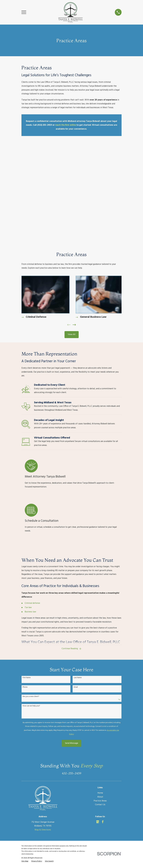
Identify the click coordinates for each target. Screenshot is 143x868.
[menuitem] (25, 766)
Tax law (28, 512)
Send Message (72, 648)
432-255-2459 (71, 678)
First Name (27, 583)
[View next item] (74, 225)
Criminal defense (32, 508)
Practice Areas (100, 705)
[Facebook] (103, 726)
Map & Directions (43, 734)
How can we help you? (31, 611)
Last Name (78, 583)
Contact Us (100, 709)
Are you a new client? (31, 601)
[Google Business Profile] (98, 726)
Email (76, 592)
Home (100, 698)
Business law (30, 516)
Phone (25, 592)
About (100, 702)
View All (71, 235)
